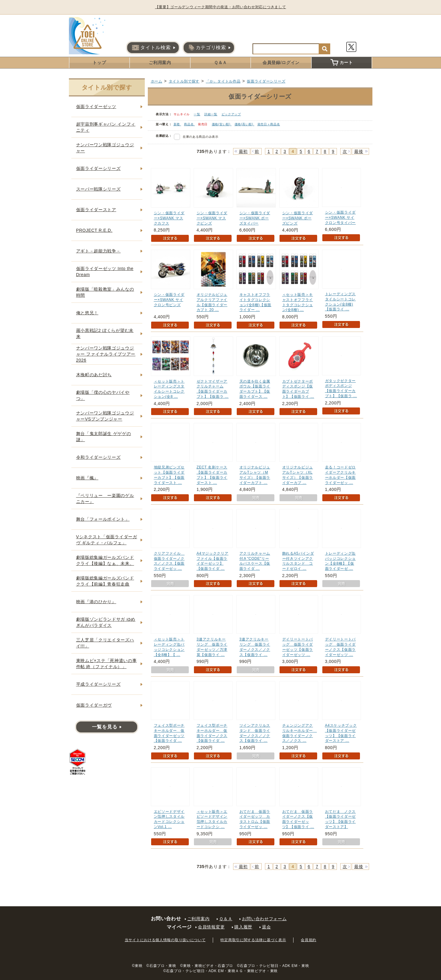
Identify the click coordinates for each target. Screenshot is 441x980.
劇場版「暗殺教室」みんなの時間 (105, 292)
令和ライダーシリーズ (98, 457)
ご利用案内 (160, 63)
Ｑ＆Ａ (220, 63)
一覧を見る (105, 727)
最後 (359, 151)
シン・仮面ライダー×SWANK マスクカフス (169, 218)
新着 (177, 124)
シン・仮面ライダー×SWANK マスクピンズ (212, 218)
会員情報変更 (211, 927)
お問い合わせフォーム (264, 919)
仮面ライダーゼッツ (96, 106)
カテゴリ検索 (207, 48)
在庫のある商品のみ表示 (201, 137)
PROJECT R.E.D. (94, 230)
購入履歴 (243, 927)
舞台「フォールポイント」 (103, 519)
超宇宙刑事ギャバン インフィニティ (106, 127)
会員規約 (309, 940)
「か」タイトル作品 (223, 81)
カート (342, 63)
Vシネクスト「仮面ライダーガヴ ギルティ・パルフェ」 (107, 540)
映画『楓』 (87, 478)
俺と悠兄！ (87, 313)
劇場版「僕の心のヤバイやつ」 (103, 395)
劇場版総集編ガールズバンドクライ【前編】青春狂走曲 (105, 581)
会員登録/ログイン (281, 63)
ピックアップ (231, 114)
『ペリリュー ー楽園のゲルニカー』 (105, 498)
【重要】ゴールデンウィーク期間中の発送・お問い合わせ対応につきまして (221, 7)
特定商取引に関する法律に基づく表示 (253, 940)
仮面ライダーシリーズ (266, 81)
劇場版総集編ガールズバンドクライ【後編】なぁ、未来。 (105, 560)
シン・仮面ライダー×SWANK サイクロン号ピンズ (169, 300)
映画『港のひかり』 (96, 602)
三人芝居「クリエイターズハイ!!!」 (105, 643)
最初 (243, 151)
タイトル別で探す (184, 81)
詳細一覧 (211, 114)
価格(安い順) (222, 124)
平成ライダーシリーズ (98, 684)
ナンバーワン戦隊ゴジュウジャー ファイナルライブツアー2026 (106, 354)
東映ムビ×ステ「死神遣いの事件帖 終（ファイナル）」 (107, 664)
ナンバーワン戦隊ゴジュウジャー (105, 148)
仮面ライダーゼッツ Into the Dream (105, 272)
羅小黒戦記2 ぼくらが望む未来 (105, 333)
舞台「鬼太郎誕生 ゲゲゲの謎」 (104, 437)
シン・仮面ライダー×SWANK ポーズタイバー (255, 218)
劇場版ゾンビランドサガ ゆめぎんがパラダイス (106, 622)
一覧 (197, 114)
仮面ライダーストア (96, 210)
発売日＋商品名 (269, 124)
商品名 (189, 124)
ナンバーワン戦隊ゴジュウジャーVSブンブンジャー (105, 416)
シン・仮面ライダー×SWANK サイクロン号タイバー (341, 218)
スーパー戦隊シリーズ (98, 189)
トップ (99, 63)
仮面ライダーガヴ (94, 705)
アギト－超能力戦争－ (98, 251)
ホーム (157, 81)
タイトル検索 (151, 48)
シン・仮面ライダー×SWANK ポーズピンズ (298, 218)
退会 (266, 927)
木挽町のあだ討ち (94, 375)
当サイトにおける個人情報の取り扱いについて (165, 940)
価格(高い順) (244, 124)
